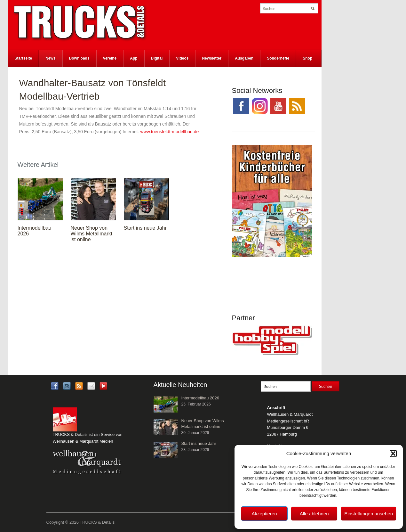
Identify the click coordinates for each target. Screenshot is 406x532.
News (50, 58)
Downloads (79, 58)
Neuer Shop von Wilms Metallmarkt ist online (92, 234)
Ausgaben (244, 58)
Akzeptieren (264, 514)
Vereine (110, 58)
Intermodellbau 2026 (200, 398)
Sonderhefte (278, 58)
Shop (307, 58)
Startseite (24, 58)
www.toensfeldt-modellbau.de (169, 132)
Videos (182, 58)
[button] (393, 454)
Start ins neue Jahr (145, 228)
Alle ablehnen (314, 514)
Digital (157, 58)
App (134, 58)
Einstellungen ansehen (369, 514)
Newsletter (212, 58)
